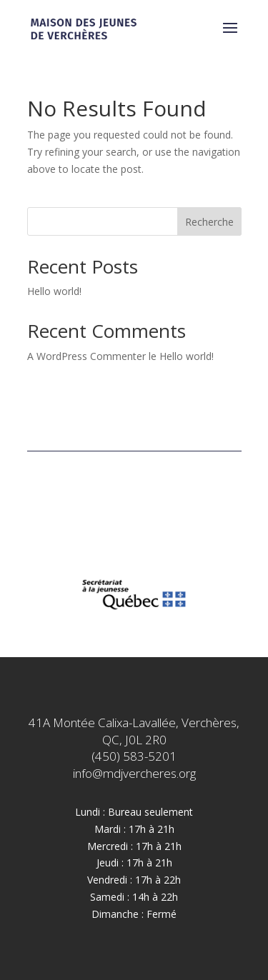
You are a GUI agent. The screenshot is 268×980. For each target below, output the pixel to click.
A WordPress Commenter (86, 356)
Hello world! (54, 291)
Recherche (209, 222)
